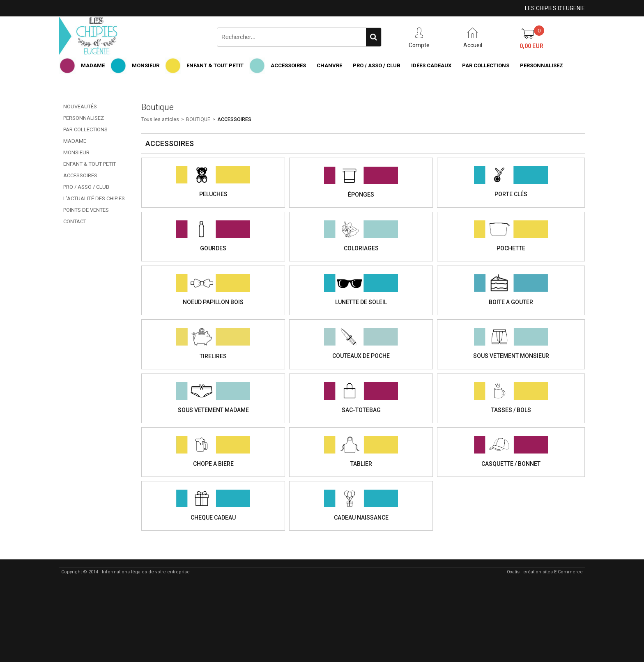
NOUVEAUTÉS (80, 107)
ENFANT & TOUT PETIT (215, 65)
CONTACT (75, 221)
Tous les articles (160, 119)
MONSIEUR (146, 65)
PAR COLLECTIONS (486, 65)
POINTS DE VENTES (86, 210)
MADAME (93, 65)
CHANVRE (329, 65)
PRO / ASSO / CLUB (377, 65)
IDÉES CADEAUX (431, 65)
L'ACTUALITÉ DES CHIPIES (94, 198)
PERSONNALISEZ (542, 65)
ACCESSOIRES (288, 65)
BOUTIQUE (198, 119)
